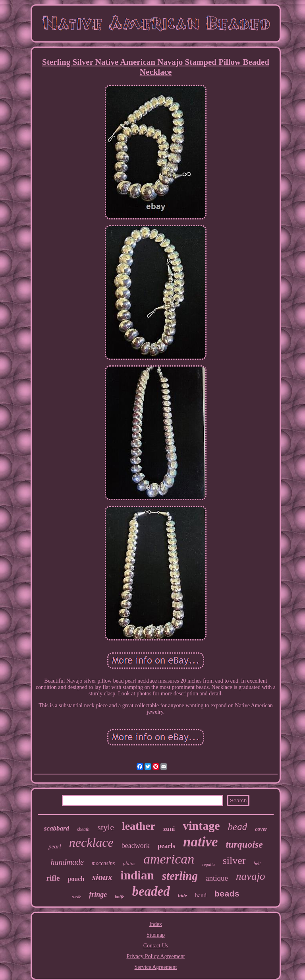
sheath (83, 829)
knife (119, 897)
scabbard (57, 828)
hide (182, 896)
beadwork (136, 846)
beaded (151, 891)
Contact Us (156, 946)
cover (261, 829)
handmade (67, 862)
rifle (53, 878)
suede (76, 897)
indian (137, 875)
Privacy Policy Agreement (156, 956)
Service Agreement (156, 967)
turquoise (244, 844)
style (106, 827)
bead (238, 827)
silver (234, 861)
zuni (169, 829)
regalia (208, 864)
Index (156, 924)
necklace (91, 842)
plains (129, 863)
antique (217, 878)
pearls (166, 846)
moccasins (103, 863)
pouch (76, 879)
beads (227, 894)
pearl (55, 846)
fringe (98, 895)
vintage (201, 826)
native (200, 842)
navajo (251, 876)
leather (139, 826)
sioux (102, 877)
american (169, 859)
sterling (180, 876)
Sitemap (156, 935)
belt (257, 864)
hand (201, 895)
